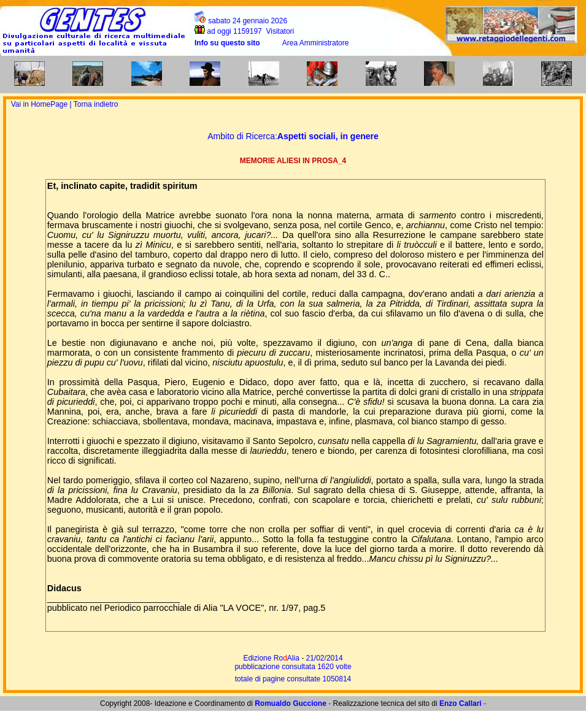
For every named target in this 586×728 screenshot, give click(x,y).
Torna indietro (96, 104)
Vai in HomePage (40, 104)
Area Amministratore (316, 43)
